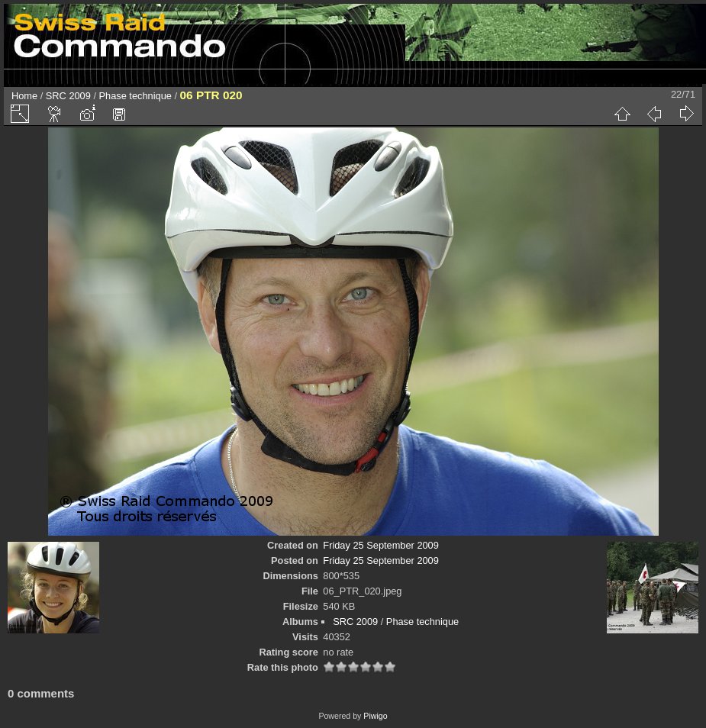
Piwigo (375, 716)
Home (24, 96)
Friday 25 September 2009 (381, 545)
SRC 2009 (68, 96)
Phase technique (135, 96)
